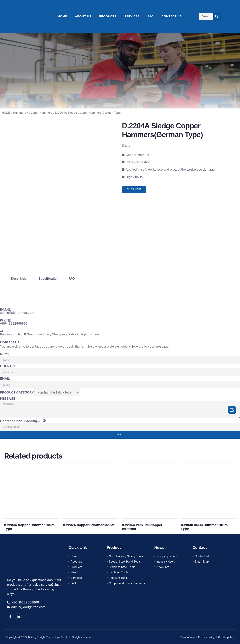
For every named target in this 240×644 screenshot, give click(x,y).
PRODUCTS (108, 16)
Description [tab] (20, 277)
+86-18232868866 (14, 322)
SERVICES (132, 16)
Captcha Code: (23, 421)
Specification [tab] (49, 277)
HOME (63, 16)
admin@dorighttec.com (17, 311)
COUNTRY (8, 365)
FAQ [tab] (72, 277)
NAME (5, 353)
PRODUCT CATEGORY (17, 391)
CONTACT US (172, 16)
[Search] (217, 17)
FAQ (151, 16)
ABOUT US (83, 16)
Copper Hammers (40, 113)
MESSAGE (8, 397)
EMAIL (5, 377)
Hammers (20, 113)
